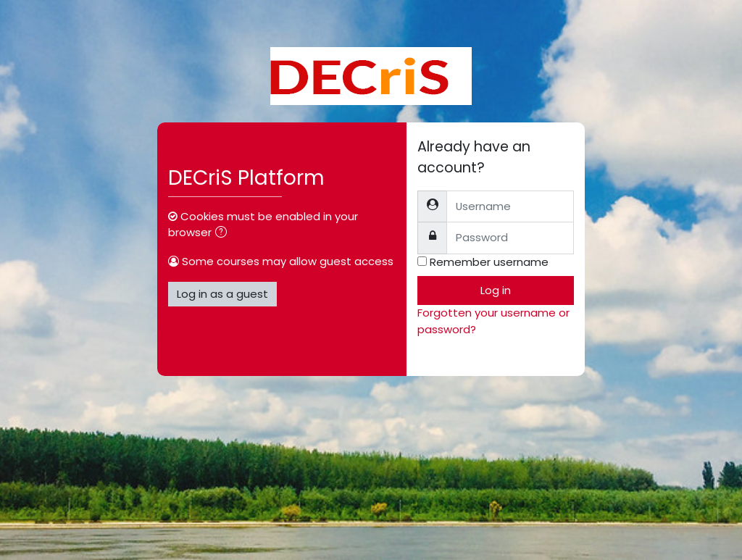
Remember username (489, 262)
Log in (496, 290)
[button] (224, 233)
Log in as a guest (222, 294)
